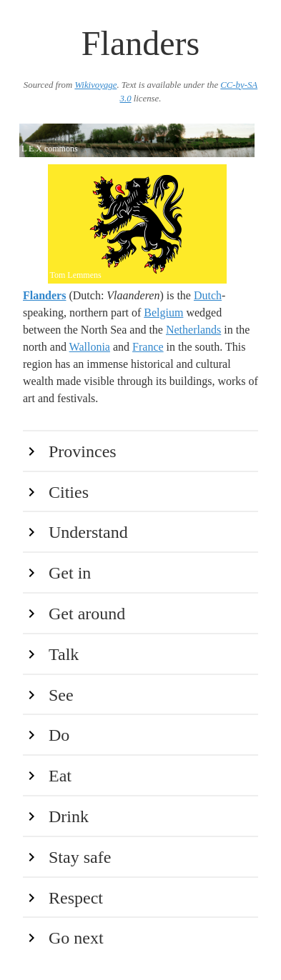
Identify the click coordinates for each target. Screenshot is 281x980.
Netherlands (193, 330)
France (148, 347)
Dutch (208, 295)
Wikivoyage (95, 85)
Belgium (163, 312)
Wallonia (90, 347)
